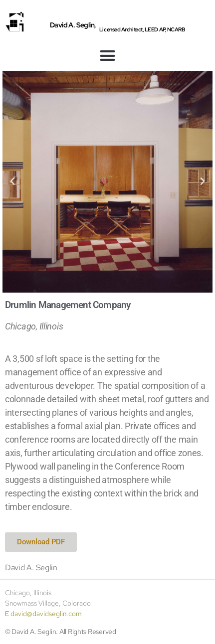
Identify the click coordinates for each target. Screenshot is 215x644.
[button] (107, 56)
